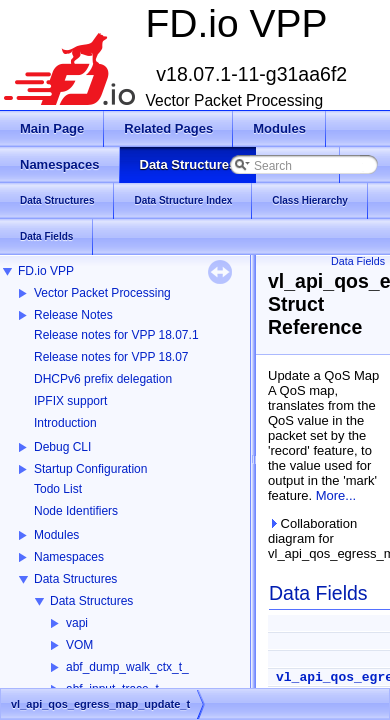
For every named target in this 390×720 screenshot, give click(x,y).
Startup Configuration (90, 469)
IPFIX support (70, 401)
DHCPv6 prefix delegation (103, 379)
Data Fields (358, 261)
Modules (56, 535)
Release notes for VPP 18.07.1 (116, 335)
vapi (77, 623)
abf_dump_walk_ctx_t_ (127, 667)
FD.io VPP (46, 271)
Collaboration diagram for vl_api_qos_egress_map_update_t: (325, 538)
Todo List (58, 489)
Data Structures (75, 579)
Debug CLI (62, 447)
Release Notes (73, 315)
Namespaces (69, 557)
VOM (79, 645)
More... (336, 495)
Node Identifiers (76, 511)
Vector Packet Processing (102, 293)
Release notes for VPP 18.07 (111, 357)
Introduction (65, 423)
